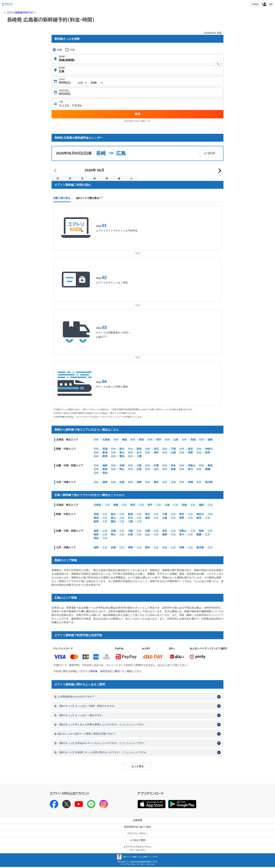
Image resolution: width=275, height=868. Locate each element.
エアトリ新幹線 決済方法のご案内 (100, 672)
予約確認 (255, 4)
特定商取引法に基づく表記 (137, 828)
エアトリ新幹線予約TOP (20, 13)
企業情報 (137, 821)
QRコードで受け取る (89, 199)
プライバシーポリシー (137, 835)
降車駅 (62, 68)
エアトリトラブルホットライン (138, 849)
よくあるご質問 (137, 841)
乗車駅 (62, 57)
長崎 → (102, 441)
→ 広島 (102, 506)
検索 (137, 114)
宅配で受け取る (62, 199)
